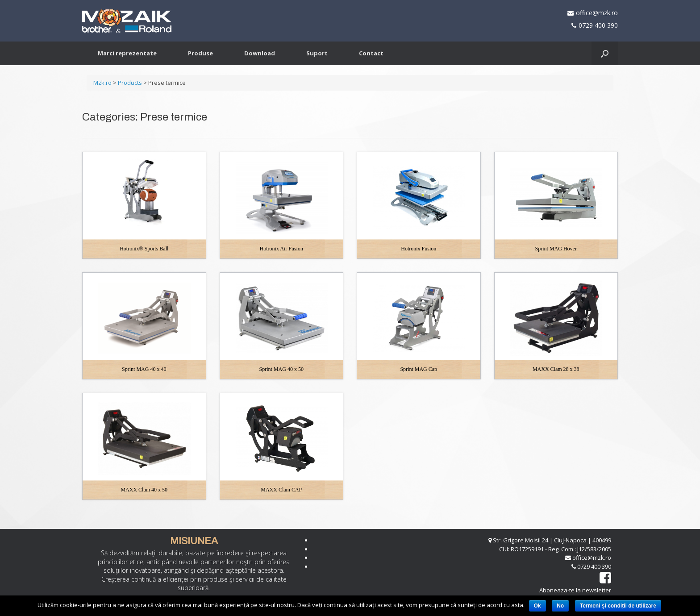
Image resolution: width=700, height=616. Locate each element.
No (560, 606)
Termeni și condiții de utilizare (618, 606)
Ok (537, 606)
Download (260, 53)
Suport (317, 53)
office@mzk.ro (597, 13)
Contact (371, 53)
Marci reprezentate (127, 53)
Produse (200, 53)
